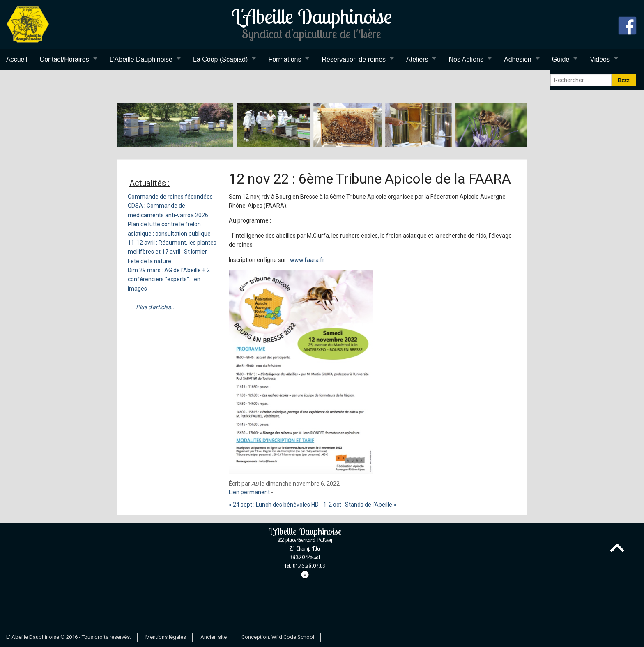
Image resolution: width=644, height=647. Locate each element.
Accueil (17, 59)
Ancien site (214, 637)
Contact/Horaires (64, 59)
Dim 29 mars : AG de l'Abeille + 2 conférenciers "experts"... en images (169, 279)
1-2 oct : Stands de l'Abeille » (360, 505)
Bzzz (624, 80)
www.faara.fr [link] (307, 260)
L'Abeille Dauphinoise (141, 59)
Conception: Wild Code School (278, 637)
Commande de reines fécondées (170, 197)
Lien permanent (249, 492)
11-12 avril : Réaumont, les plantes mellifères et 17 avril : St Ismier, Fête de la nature (172, 252)
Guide (561, 59)
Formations (285, 59)
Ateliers (417, 59)
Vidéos (600, 59)
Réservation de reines (354, 59)
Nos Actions (466, 59)
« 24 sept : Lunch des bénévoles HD (274, 505)
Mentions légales (166, 637)
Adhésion (518, 59)
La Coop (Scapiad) (220, 59)
